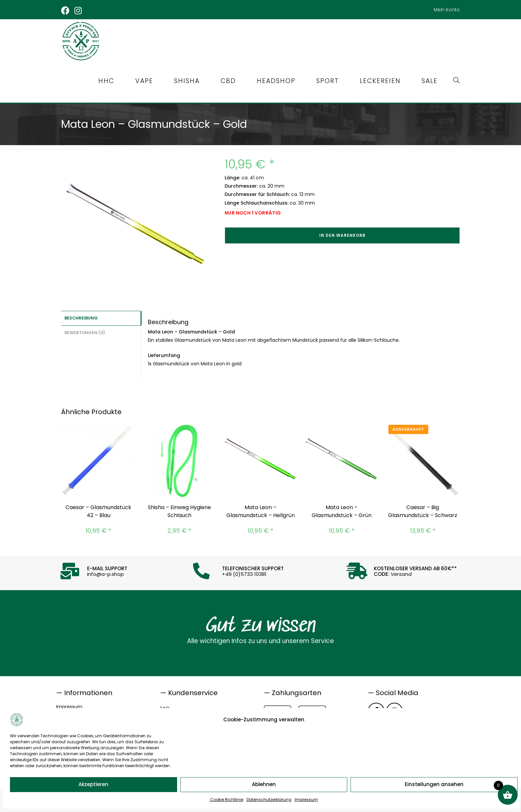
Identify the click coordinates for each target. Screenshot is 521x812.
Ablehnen (264, 784)
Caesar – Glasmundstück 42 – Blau (98, 511)
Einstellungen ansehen (434, 784)
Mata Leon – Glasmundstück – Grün (342, 511)
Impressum (306, 800)
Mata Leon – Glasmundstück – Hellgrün (260, 511)
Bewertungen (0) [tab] (85, 332)
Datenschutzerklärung (269, 800)
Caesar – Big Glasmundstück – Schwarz (423, 511)
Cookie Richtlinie (227, 800)
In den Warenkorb (342, 235)
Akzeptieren (93, 784)
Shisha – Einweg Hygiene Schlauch (179, 511)
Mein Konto (447, 10)
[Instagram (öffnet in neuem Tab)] (79, 10)
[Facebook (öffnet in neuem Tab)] (67, 10)
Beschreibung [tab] (81, 318)
